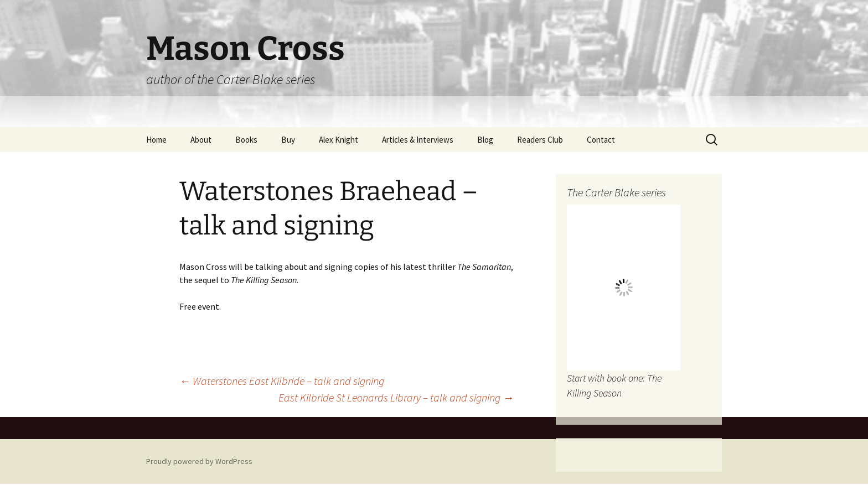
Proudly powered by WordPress (199, 461)
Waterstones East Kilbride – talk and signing (282, 381)
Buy (288, 140)
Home (156, 140)
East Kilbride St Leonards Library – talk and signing (396, 397)
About (201, 140)
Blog (485, 140)
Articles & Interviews (418, 140)
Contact (601, 140)
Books (246, 140)
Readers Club (540, 140)
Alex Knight (339, 140)
